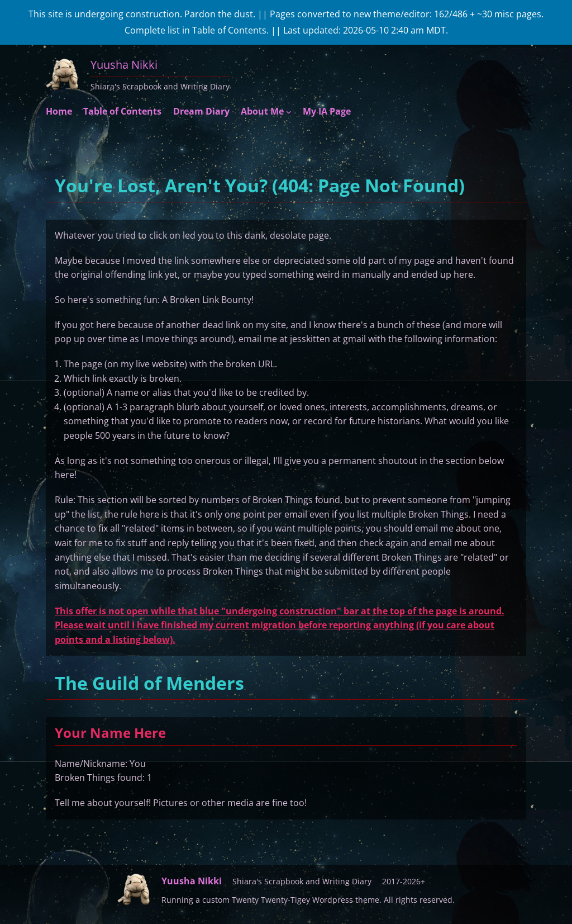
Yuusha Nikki (124, 65)
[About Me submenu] (289, 112)
